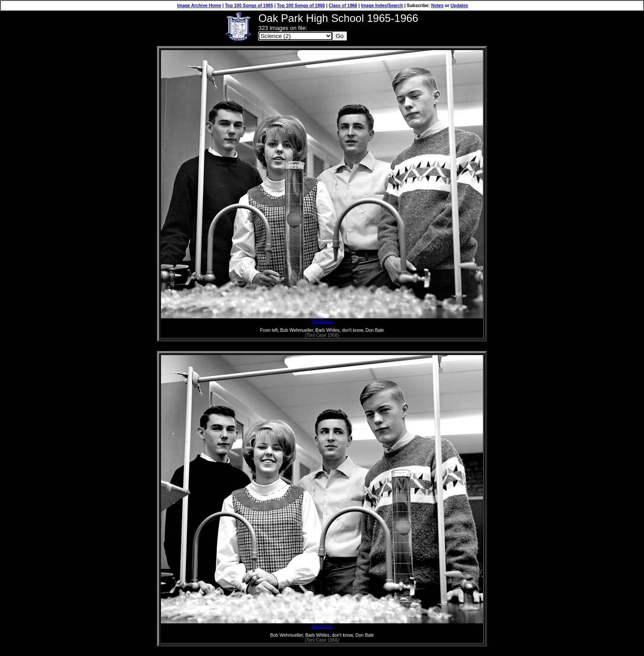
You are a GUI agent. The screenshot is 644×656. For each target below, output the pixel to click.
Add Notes (322, 319)
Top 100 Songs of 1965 (249, 6)
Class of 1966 (343, 6)
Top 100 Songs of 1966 (301, 6)
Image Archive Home (199, 6)
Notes (437, 6)
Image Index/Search (382, 6)
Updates (459, 6)
